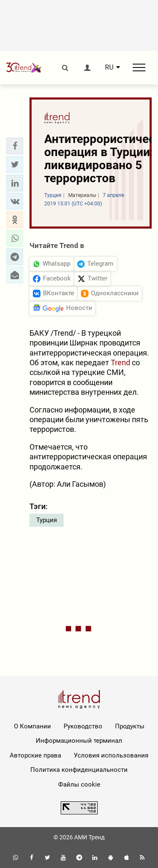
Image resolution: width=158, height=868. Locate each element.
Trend (121, 363)
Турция (47, 520)
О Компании (32, 726)
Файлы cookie (79, 784)
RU (109, 67)
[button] (15, 146)
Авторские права (35, 755)
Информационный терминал (79, 741)
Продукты (130, 726)
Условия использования (111, 755)
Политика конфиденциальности (79, 770)
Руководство (83, 726)
